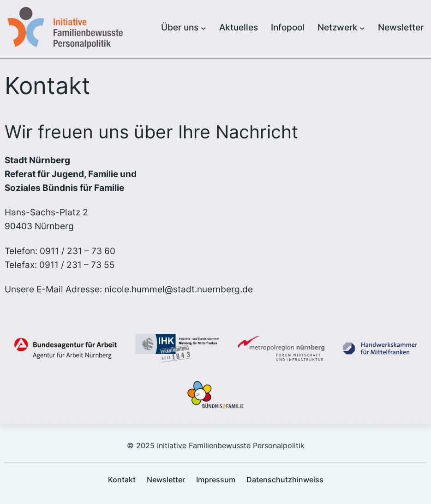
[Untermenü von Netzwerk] (362, 28)
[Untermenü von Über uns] (204, 28)
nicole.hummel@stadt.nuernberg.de (179, 289)
